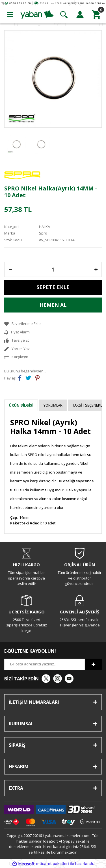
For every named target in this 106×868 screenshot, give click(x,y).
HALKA (45, 227)
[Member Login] (80, 15)
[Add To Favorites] (53, 324)
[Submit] (93, 664)
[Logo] (37, 14)
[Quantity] (53, 269)
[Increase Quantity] (96, 269)
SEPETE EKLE (53, 287)
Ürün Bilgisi (21, 405)
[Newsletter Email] (45, 664)
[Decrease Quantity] (10, 269)
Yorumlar (53, 405)
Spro (43, 233)
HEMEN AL (53, 305)
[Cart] (96, 15)
